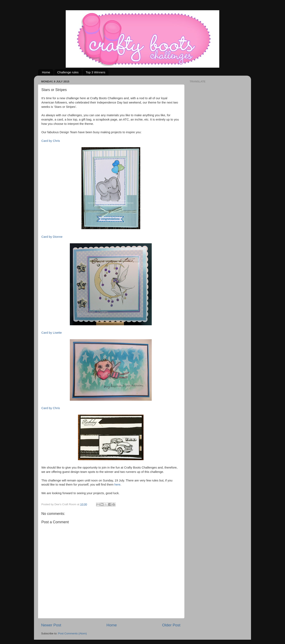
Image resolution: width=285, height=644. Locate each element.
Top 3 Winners (96, 72)
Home (46, 72)
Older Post (171, 625)
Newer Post (51, 625)
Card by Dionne (52, 237)
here (117, 485)
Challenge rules (68, 72)
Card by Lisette (52, 333)
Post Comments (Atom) (72, 633)
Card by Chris (51, 141)
